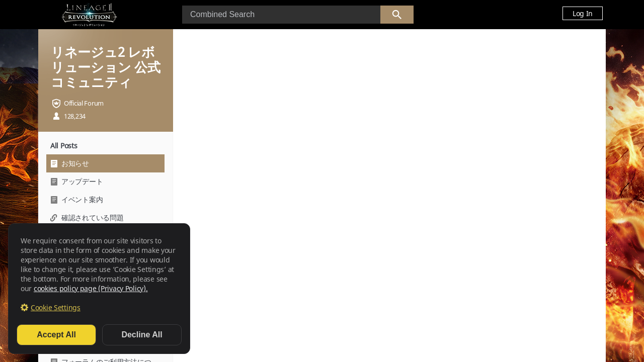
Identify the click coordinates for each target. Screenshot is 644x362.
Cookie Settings (56, 307)
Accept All (56, 335)
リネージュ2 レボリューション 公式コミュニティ (105, 67)
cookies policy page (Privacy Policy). (91, 288)
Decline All (142, 335)
